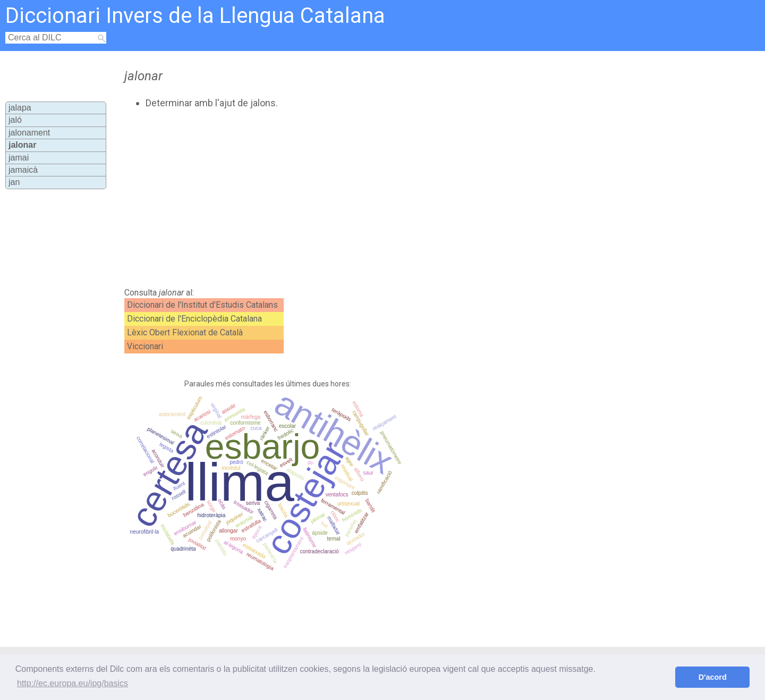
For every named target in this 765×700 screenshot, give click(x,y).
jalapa (20, 108)
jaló (15, 120)
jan (14, 182)
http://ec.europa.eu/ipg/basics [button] (73, 683)
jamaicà (23, 170)
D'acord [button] (713, 677)
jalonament (29, 133)
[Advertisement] (341, 198)
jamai (19, 158)
